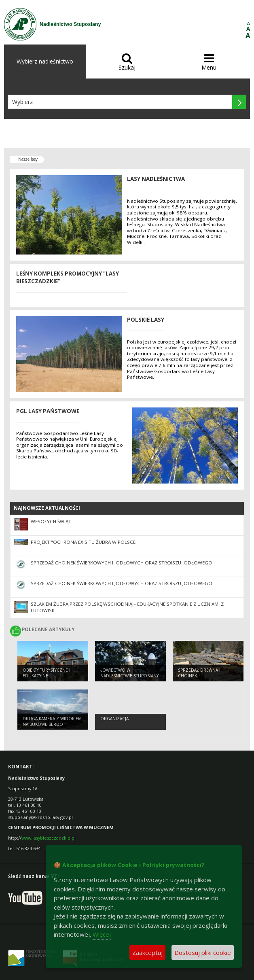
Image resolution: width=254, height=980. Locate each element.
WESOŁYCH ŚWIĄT (51, 521)
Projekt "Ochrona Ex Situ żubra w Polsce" (84, 542)
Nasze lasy (28, 159)
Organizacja (114, 719)
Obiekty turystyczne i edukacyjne (47, 673)
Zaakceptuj (147, 952)
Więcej (102, 934)
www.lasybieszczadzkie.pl (49, 838)
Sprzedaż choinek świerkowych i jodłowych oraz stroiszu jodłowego (122, 563)
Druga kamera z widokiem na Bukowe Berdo (52, 722)
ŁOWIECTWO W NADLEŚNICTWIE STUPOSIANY (129, 673)
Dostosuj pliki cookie (203, 952)
